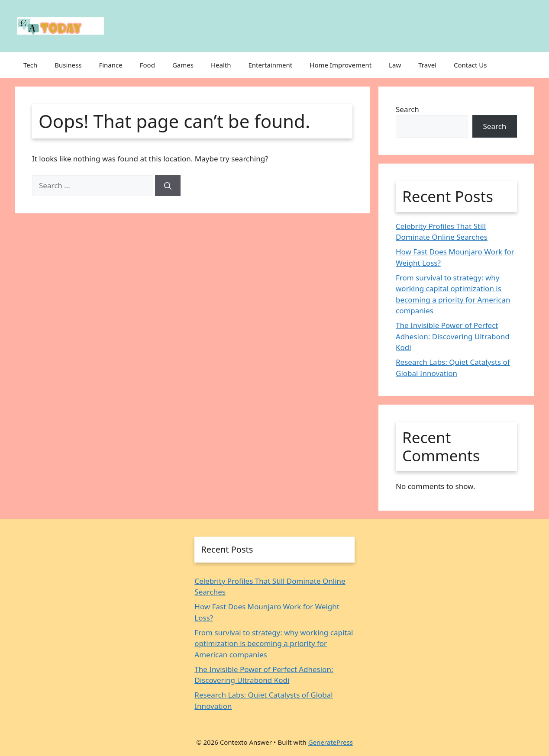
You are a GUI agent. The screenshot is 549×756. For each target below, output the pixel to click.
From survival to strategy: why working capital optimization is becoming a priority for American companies (274, 643)
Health (221, 65)
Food (147, 65)
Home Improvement (341, 65)
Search (407, 109)
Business (68, 65)
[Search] (168, 186)
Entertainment (270, 65)
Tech (30, 65)
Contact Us (470, 65)
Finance (110, 65)
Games (183, 65)
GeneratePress (331, 742)
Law (395, 65)
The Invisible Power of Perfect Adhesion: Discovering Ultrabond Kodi (453, 336)
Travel (427, 65)
